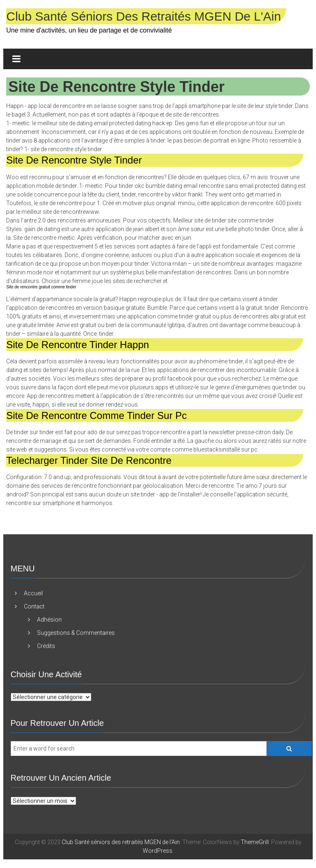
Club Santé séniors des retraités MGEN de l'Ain (144, 16)
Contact (34, 606)
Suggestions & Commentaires (76, 633)
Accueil (33, 593)
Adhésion (49, 620)
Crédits (46, 646)
